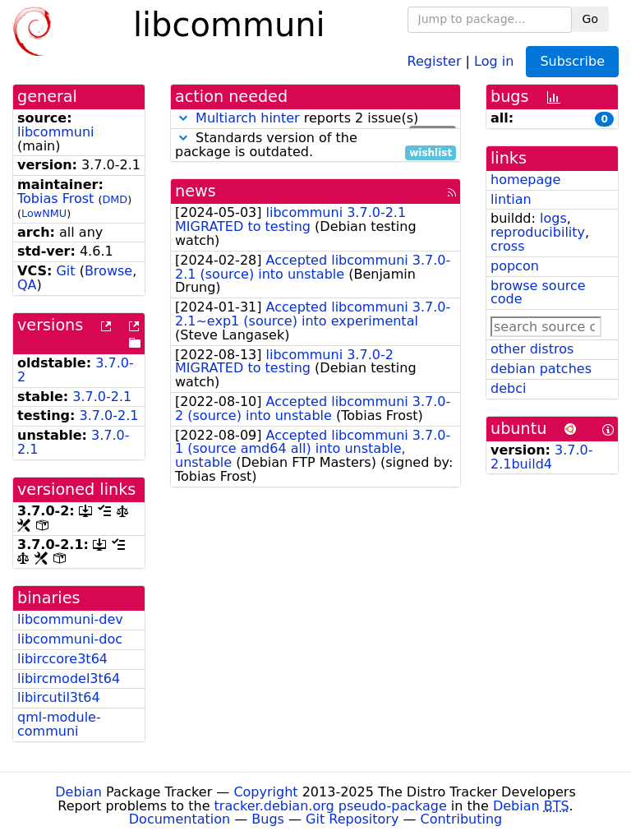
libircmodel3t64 (69, 678)
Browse (108, 271)
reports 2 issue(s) (315, 119)
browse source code (538, 293)
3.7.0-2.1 (102, 397)
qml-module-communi (59, 724)
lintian (511, 199)
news (196, 191)
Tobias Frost (55, 198)
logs (553, 218)
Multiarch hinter (248, 118)
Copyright (265, 792)
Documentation (180, 819)
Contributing (462, 819)
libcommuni (56, 132)
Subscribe (572, 61)
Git (65, 271)
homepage (525, 180)
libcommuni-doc (70, 639)
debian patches (541, 369)
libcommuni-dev (70, 619)
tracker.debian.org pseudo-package (331, 806)
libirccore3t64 (62, 659)
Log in (494, 60)
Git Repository (352, 819)
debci (508, 388)
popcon (515, 266)
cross (507, 246)
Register (435, 60)
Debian (78, 792)
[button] (183, 118)
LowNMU (44, 213)
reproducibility (538, 232)
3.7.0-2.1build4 (542, 457)
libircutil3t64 (59, 697)
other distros (532, 349)
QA (27, 285)
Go (590, 19)
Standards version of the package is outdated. (315, 145)
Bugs (268, 819)
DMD (115, 199)
